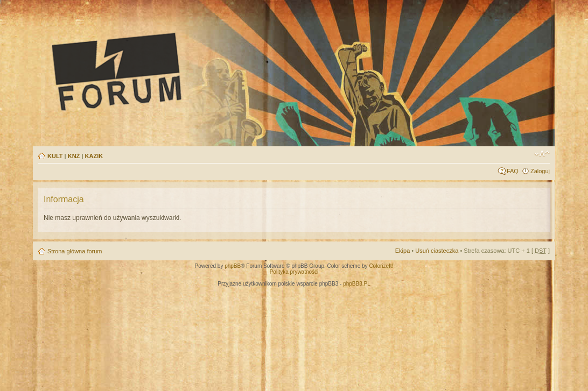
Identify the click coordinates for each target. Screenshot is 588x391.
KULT (55, 156)
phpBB (233, 266)
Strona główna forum (75, 251)
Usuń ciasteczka (437, 251)
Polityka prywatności (294, 272)
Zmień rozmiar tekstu (542, 154)
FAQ (513, 171)
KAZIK (94, 156)
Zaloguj (540, 171)
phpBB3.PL (357, 284)
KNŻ (74, 156)
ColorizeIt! (381, 266)
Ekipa (403, 251)
